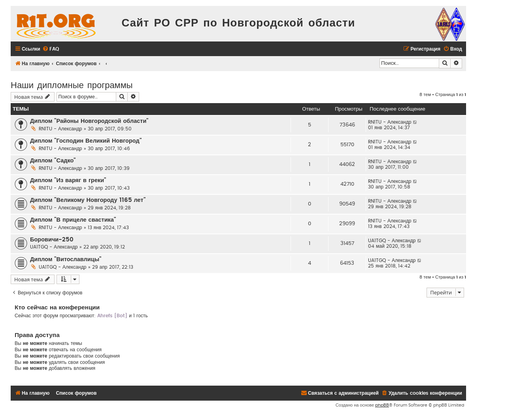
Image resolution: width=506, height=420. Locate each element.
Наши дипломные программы (72, 84)
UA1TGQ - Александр (54, 247)
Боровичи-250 (52, 240)
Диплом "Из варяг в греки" (68, 180)
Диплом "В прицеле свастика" (73, 220)
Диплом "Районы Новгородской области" (89, 121)
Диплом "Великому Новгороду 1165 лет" (88, 200)
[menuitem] (51, 49)
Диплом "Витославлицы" (66, 259)
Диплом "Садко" (53, 161)
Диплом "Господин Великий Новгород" (86, 141)
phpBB (382, 405)
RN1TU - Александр (60, 129)
